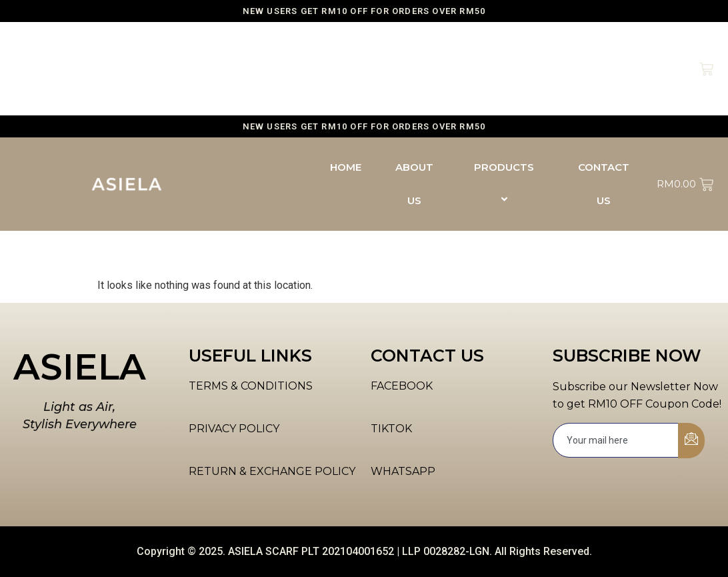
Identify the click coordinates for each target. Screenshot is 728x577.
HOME (346, 52)
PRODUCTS (506, 68)
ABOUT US (414, 68)
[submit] (691, 441)
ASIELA (80, 367)
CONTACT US (604, 68)
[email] (616, 440)
